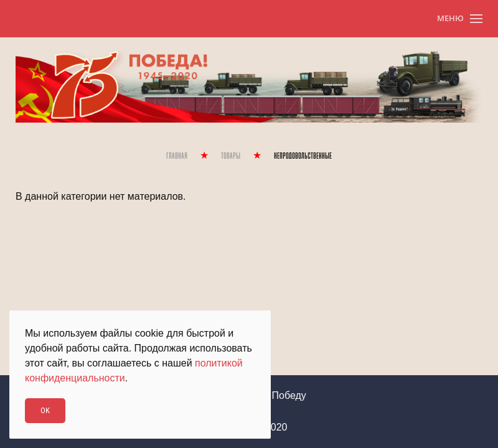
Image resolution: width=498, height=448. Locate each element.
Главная (177, 156)
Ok (45, 410)
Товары (231, 156)
